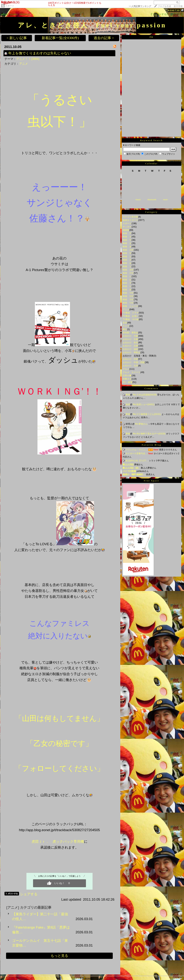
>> (140, 6)
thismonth (152, 200)
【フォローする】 (159, 14)
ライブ (126, 326)
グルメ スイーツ (131, 372)
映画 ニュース (130, 306)
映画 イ (127, 237)
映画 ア (127, 233)
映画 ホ (127, 290)
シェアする (29, 894)
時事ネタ (127, 379)
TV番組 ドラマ (131, 313)
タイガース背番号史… (136, 454)
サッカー (127, 227)
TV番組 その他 (131, 319)
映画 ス (127, 260)
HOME (5, 14)
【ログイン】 (177, 14)
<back (138, 200)
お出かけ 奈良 (130, 343)
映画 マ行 (128, 293)
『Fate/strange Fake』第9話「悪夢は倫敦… (41, 930)
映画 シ (127, 257)
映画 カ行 (128, 250)
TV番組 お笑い (131, 316)
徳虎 (128, 404)
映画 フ (127, 283)
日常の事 (127, 376)
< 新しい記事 (17, 38)
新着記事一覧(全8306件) (60, 38)
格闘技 (126, 230)
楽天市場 (178, 6)
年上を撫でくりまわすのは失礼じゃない (40, 53)
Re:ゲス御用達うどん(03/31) (147, 414)
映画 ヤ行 (128, 296)
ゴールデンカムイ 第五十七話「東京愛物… (40, 943)
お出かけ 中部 (130, 359)
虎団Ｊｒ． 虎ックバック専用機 (58, 842)
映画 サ (127, 253)
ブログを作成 (164, 6)
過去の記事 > (104, 38)
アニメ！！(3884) (28, 59)
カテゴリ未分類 (130, 217)
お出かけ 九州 (130, 366)
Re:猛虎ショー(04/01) (144, 404)
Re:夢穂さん (142, 424)
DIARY (14, 14)
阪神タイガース (130, 220)
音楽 (125, 323)
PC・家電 (128, 382)
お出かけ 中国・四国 (134, 362)
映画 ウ (127, 240)
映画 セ (127, 263)
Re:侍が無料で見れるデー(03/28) (149, 434)
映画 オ (127, 247)
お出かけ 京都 (130, 339)
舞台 (125, 329)
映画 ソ (127, 266)
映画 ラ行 (128, 300)
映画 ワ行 (128, 303)
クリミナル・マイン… (136, 450)
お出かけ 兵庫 (130, 346)
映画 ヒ (127, 280)
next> (166, 200)
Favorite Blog (151, 445)
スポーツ (10, 6)
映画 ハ (127, 276)
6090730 (174, 10)
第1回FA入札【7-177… (137, 461)
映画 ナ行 (128, 273)
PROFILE (25, 14)
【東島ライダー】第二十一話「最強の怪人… (40, 917)
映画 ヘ (127, 286)
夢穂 (128, 395)
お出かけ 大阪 (130, 336)
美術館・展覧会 (130, 333)
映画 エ (127, 243)
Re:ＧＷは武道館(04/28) (145, 395)
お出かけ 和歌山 (131, 352)
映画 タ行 (128, 270)
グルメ (126, 369)
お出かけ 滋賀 (130, 349)
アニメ (24, 64)
